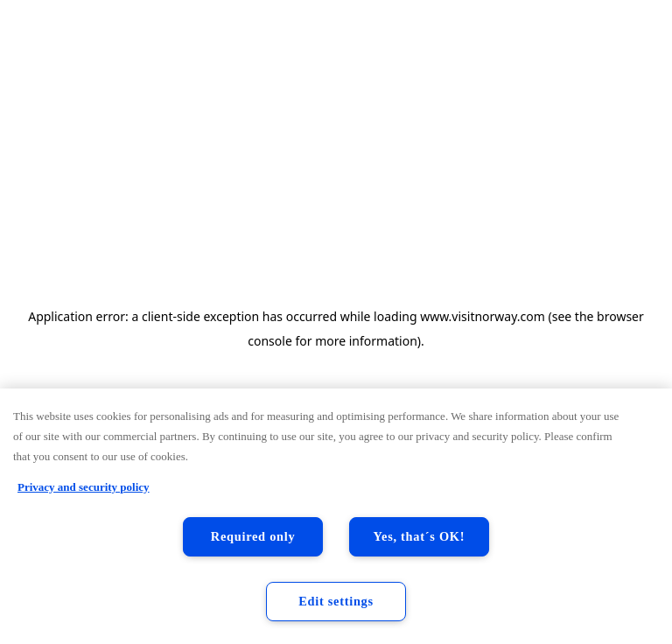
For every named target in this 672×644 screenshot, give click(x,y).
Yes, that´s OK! (420, 536)
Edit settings (336, 601)
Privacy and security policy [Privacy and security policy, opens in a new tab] (84, 487)
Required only (253, 536)
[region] (336, 516)
